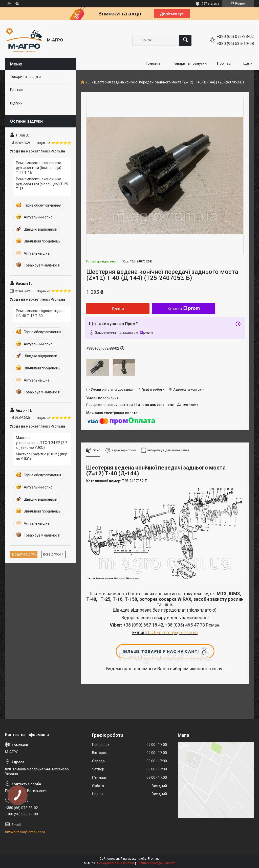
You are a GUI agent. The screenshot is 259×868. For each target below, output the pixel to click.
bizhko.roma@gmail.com (173, 632)
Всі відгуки (52, 554)
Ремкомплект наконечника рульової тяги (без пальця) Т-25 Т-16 (39, 168)
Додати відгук (24, 554)
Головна (153, 63)
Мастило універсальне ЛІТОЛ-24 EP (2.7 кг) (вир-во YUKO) (41, 443)
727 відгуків (211, 4)
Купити (118, 308)
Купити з (184, 308)
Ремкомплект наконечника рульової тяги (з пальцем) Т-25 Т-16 (42, 184)
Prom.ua (154, 859)
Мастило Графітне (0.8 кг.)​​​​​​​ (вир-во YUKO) (42, 457)
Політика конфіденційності (156, 863)
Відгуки (16, 103)
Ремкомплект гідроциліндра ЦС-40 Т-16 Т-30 (40, 313)
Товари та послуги (189, 63)
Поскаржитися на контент (116, 863)
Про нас (224, 63)
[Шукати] (185, 40)
